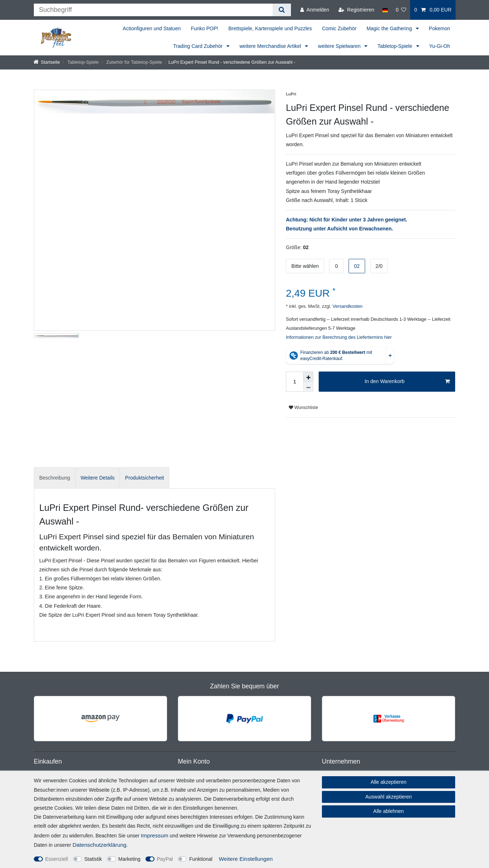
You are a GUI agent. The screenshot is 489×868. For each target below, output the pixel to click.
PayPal (165, 859)
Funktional (201, 859)
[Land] (385, 10)
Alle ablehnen (389, 811)
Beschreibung (55, 478)
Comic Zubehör (339, 28)
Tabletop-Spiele (395, 46)
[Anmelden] (315, 10)
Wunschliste (303, 408)
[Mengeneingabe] (295, 382)
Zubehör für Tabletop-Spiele (134, 62)
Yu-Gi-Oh (440, 46)
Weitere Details (98, 478)
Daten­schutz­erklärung (99, 845)
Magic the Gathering (390, 28)
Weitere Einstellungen (246, 859)
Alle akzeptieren (389, 782)
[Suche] (282, 10)
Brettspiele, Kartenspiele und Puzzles (270, 28)
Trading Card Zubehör (199, 46)
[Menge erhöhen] (308, 377)
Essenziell (57, 859)
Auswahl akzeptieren (388, 797)
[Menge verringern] (308, 387)
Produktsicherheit (144, 478)
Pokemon (439, 28)
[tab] (55, 478)
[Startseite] (47, 62)
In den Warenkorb (407, 382)
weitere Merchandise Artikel (271, 46)
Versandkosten (347, 306)
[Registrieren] (356, 10)
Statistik (93, 859)
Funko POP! (205, 28)
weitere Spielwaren (340, 46)
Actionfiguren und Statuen (152, 28)
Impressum (154, 835)
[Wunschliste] (401, 10)
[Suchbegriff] (153, 10)
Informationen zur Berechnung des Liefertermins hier (339, 337)
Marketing (129, 859)
